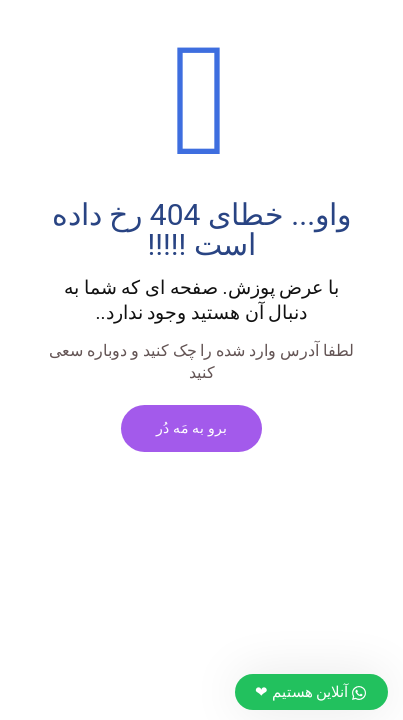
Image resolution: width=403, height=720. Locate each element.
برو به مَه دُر (191, 428)
